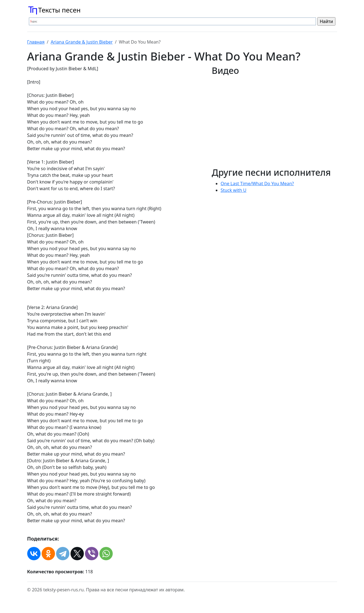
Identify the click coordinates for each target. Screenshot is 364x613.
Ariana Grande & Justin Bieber (82, 42)
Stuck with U (234, 190)
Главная (36, 42)
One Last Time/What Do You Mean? (257, 184)
